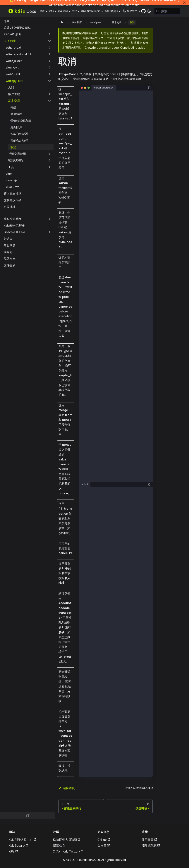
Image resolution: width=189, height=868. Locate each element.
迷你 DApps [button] (111, 11)
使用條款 (149, 840)
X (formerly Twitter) (68, 851)
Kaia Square (18, 846)
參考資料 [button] (63, 11)
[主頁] (62, 22)
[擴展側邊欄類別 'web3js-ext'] (49, 61)
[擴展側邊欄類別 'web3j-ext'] (49, 74)
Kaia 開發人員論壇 (67, 840)
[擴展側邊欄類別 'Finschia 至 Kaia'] (49, 232)
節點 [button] (51, 11)
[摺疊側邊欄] (28, 815)
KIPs (13, 851)
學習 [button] (74, 11)
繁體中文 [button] (130, 11)
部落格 (59, 846)
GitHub (104, 840)
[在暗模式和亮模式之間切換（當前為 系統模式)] (149, 11)
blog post (103, 5)
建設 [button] (42, 11)
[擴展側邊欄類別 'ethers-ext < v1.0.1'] (49, 54)
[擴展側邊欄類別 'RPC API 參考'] (49, 34)
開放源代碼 (151, 846)
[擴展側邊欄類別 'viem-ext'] (49, 67)
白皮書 (104, 846)
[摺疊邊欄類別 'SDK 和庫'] (49, 41)
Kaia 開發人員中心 (22, 840)
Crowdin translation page (102, 48)
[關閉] (184, 3)
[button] (30, 94)
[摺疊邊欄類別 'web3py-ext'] (49, 81)
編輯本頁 (67, 788)
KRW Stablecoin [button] (91, 11)
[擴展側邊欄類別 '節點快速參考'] (49, 219)
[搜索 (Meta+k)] (167, 11)
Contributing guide (133, 48)
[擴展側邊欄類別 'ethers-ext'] (49, 48)
